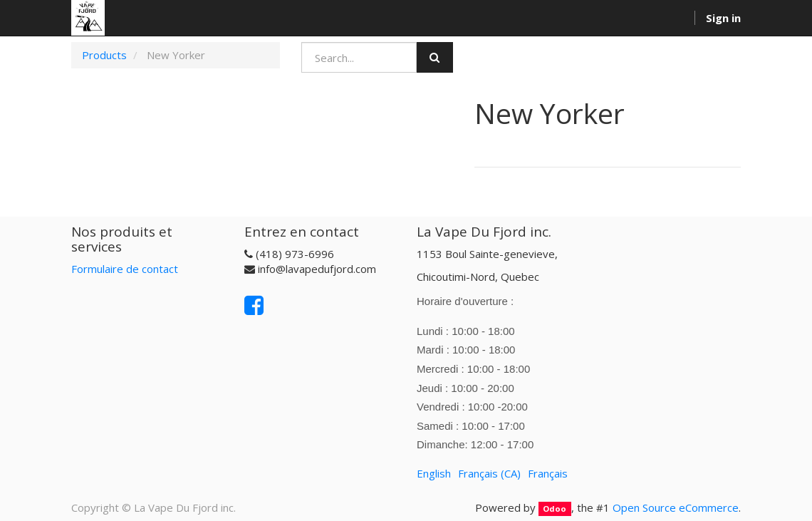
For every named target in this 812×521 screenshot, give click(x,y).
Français (548, 473)
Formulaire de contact (125, 269)
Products (104, 55)
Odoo (555, 509)
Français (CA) (489, 473)
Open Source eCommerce (676, 507)
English (434, 473)
